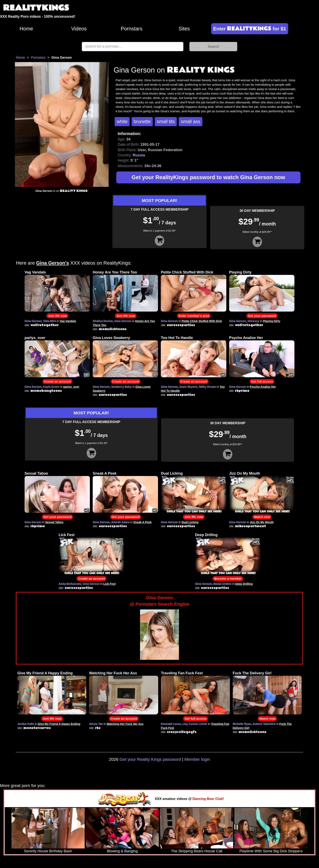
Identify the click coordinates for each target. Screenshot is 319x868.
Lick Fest (67, 535)
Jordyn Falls (26, 724)
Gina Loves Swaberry (111, 338)
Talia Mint (50, 321)
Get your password (262, 316)
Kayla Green (51, 387)
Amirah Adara (120, 522)
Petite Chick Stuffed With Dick (187, 272)
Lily (185, 724)
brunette (142, 122)
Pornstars (132, 29)
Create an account (57, 381)
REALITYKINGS (36, 8)
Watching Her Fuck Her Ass (113, 673)
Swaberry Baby (121, 387)
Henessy (254, 321)
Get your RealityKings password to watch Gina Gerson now (208, 177)
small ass (190, 122)
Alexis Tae (96, 724)
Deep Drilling (206, 535)
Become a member (228, 578)
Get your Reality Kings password (150, 759)
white (122, 122)
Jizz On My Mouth (245, 473)
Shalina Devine (103, 321)
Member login (197, 759)
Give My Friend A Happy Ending (45, 673)
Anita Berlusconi (70, 584)
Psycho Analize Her (246, 338)
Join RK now (57, 316)
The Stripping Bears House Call (197, 851)
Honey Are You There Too (115, 272)
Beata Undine (222, 584)
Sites (184, 29)
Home (26, 29)
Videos (79, 29)
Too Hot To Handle (177, 338)
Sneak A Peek (105, 473)
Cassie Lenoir (198, 724)
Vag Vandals (35, 272)
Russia (139, 155)
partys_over (35, 338)
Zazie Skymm (188, 387)
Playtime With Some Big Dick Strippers (271, 851)
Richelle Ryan (242, 724)
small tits (166, 122)
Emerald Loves (171, 724)
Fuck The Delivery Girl (252, 673)
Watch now (262, 517)
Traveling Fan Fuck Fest (182, 673)
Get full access (262, 381)
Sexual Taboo (36, 473)
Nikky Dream (207, 387)
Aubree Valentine (264, 724)
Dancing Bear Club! (208, 799)
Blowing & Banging (122, 851)
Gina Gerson (33, 321)
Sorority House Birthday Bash (48, 851)
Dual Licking (172, 473)
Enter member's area (194, 316)
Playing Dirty (240, 272)
